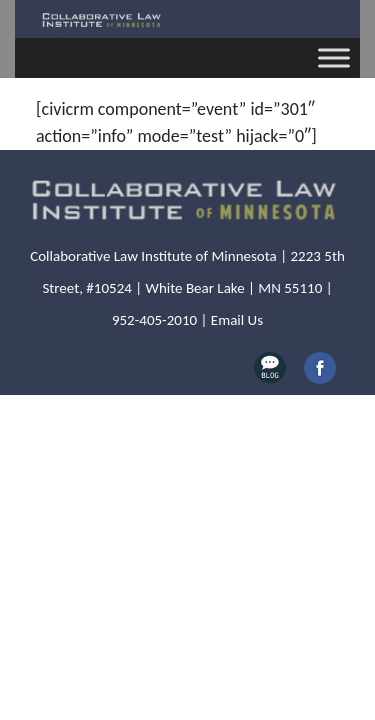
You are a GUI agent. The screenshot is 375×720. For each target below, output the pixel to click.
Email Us (237, 320)
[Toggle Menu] (334, 57)
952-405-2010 (154, 320)
